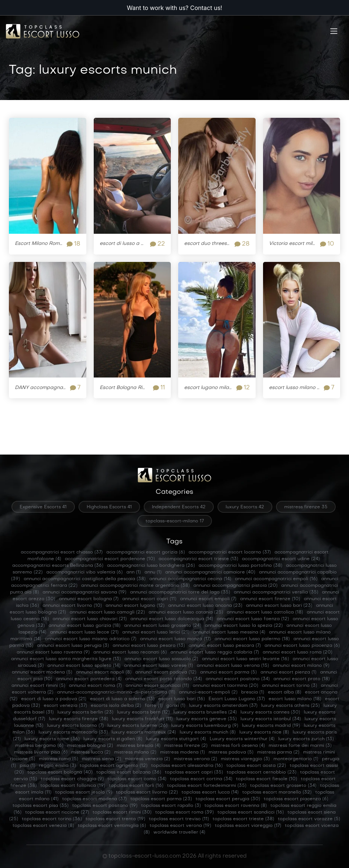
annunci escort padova (166, 672)
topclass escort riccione (57, 812)
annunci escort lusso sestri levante (245, 659)
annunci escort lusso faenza (253, 619)
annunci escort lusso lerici (156, 632)
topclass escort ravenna (236, 806)
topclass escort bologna (60, 772)
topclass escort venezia (43, 826)
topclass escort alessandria (187, 766)
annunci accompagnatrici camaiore (210, 572)
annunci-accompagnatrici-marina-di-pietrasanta (116, 692)
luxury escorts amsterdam (223, 706)
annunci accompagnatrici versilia (276, 592)
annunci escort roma (95, 686)
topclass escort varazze (309, 819)
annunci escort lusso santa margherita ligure (66, 659)
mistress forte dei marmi (300, 746)
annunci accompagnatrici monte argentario (135, 586)
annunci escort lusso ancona (205, 606)
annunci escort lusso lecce (84, 632)
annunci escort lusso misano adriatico (91, 639)
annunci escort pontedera (89, 679)
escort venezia (65, 706)
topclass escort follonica (73, 786)
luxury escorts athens (290, 706)
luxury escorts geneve (207, 719)
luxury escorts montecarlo (73, 732)
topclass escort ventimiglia (112, 826)
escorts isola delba (116, 706)
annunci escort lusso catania (186, 612)
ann (134, 572)
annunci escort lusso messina (229, 632)
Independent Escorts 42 (179, 507)
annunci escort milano (301, 666)
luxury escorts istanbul (271, 719)
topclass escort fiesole (267, 779)
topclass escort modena (94, 799)
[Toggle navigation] (334, 31)
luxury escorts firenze (79, 719)
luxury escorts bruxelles (205, 712)
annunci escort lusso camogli (107, 612)
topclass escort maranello (277, 792)
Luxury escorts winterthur (242, 739)
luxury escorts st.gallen (113, 739)
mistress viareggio (245, 759)
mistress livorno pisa (41, 752)
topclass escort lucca (210, 792)
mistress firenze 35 (306, 507)
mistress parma (278, 752)
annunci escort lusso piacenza (302, 646)
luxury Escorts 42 (245, 507)
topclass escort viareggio (248, 826)
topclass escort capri (194, 772)
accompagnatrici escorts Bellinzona (58, 566)
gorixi (176, 706)
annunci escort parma (228, 672)
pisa (27, 766)
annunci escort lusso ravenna (53, 652)
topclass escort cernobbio (262, 772)
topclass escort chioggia (72, 779)
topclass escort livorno (147, 792)
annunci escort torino (290, 686)
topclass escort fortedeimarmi (207, 786)
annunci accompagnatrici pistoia (235, 586)
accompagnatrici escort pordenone (110, 559)
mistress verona (195, 759)
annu (153, 572)
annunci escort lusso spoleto (84, 666)
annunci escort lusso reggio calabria (215, 652)
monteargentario (296, 759)
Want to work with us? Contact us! (174, 8)
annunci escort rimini (38, 686)
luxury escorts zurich (306, 739)
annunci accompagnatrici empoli (276, 579)
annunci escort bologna (89, 599)
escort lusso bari (182, 699)
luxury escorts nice (264, 732)
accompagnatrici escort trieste (198, 559)
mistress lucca (91, 752)
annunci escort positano (238, 679)
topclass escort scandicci (251, 812)
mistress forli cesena (238, 746)
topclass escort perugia (228, 799)
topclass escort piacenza (296, 799)
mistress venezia (147, 759)
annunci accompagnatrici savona (84, 592)
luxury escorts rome (52, 739)
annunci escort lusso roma (298, 652)
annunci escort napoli (104, 672)
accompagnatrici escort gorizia (146, 552)
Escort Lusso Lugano (237, 699)
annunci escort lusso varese (159, 666)
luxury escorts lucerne (137, 726)
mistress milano (135, 752)
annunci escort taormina (225, 686)
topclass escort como (137, 779)
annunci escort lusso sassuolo (161, 659)
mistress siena (102, 759)
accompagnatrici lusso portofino (240, 566)
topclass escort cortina (201, 779)
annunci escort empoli (208, 599)
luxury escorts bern (143, 712)
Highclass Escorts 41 (109, 507)
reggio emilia (57, 766)
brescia (253, 692)
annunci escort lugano (135, 606)
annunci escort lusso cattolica (265, 612)
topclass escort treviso (179, 819)
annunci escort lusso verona (233, 666)
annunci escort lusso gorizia (84, 626)
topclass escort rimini (122, 812)
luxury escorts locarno (75, 726)
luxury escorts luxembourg (205, 726)
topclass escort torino (52, 819)
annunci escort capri (149, 599)
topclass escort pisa (41, 806)
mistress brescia (139, 746)
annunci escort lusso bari (279, 606)
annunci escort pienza (288, 672)
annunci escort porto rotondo (164, 679)
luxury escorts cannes (270, 712)
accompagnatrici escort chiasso (62, 552)
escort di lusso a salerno (122, 699)
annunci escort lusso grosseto (163, 626)
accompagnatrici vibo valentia (84, 572)
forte (154, 706)
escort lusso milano (295, 699)
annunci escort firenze (270, 599)
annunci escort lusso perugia (73, 646)
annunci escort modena (42, 672)
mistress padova (231, 752)
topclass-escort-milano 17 (175, 521)
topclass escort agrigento (114, 766)
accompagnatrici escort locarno (230, 552)
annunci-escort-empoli (208, 692)
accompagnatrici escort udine (281, 559)
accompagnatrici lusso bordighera (151, 566)
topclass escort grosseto (283, 786)
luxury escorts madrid (271, 726)
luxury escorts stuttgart (176, 739)
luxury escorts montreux (144, 732)
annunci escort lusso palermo (252, 639)
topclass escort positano (105, 806)
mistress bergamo (39, 746)
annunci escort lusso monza (175, 639)
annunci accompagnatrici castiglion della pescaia (85, 579)
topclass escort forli (136, 786)
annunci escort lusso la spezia (244, 626)
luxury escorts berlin (85, 712)
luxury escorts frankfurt (142, 719)
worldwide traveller (179, 832)
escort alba (285, 692)
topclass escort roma (185, 812)
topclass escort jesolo (84, 792)
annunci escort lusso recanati (130, 652)
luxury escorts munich (208, 732)
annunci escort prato (302, 679)
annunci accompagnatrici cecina (190, 579)
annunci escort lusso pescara (225, 646)
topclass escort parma (161, 799)
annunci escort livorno (72, 606)
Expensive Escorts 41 (43, 507)
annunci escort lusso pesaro (149, 646)
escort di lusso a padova (54, 699)
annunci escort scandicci (157, 686)
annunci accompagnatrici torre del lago (180, 592)
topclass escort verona (180, 826)
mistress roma (59, 759)
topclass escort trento (115, 819)
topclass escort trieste (243, 819)
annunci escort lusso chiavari (90, 619)
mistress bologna (90, 746)
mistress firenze (186, 746)
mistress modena (182, 752)
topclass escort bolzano (129, 772)
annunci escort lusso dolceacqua (172, 619)
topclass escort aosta (256, 766)
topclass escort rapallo (171, 806)
